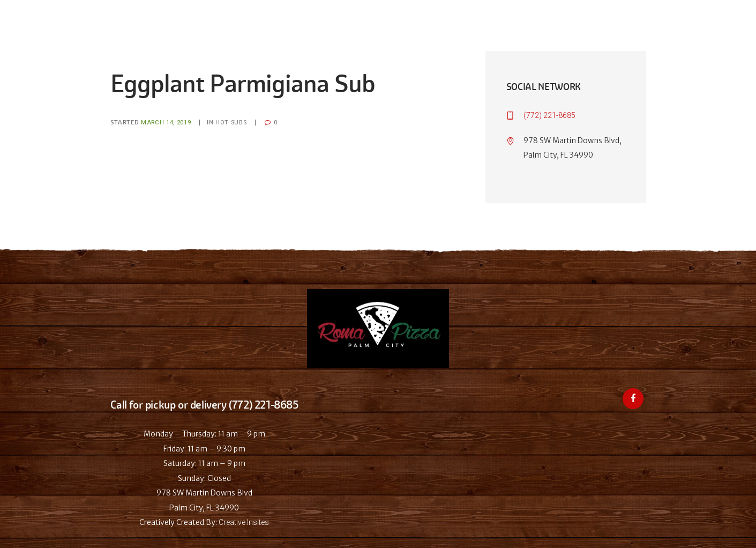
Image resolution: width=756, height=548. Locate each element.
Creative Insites (244, 522)
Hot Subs (231, 123)
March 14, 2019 (166, 123)
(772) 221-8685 (549, 115)
